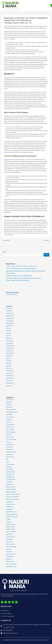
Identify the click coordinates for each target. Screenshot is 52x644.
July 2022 (8, 358)
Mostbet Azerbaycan (11, 492)
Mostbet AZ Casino (11, 487)
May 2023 (9, 333)
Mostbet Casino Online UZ (16, 23)
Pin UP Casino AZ (10, 544)
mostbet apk (9, 482)
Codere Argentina (10, 464)
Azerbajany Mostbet (11, 452)
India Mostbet (9, 469)
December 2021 (10, 376)
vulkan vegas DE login (11, 564)
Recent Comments (12, 292)
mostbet (33, 165)
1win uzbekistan (10, 417)
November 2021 (10, 378)
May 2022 (9, 363)
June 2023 (9, 331)
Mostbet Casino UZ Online (12, 499)
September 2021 (10, 383)
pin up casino (9, 542)
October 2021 (9, 381)
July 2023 (8, 328)
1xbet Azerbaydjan (11, 432)
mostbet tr (9, 519)
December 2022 (10, 346)
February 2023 (10, 341)
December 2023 (10, 316)
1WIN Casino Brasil (11, 410)
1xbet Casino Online (11, 439)
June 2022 (9, 361)
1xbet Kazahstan (10, 445)
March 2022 (9, 368)
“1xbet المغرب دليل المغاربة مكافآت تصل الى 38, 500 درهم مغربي (22, 266)
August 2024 (9, 308)
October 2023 (9, 321)
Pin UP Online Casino (11, 547)
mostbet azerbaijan (11, 489)
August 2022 (9, 356)
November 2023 (10, 318)
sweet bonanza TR (11, 554)
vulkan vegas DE (10, 562)
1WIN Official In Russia (12, 412)
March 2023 (9, 338)
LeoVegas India (10, 474)
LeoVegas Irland (10, 477)
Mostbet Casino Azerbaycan (13, 494)
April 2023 (9, 336)
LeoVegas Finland (10, 472)
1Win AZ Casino (10, 400)
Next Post (47, 240)
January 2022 (10, 373)
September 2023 (10, 323)
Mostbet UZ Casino (11, 524)
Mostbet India (9, 507)
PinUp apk (9, 549)
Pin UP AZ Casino (10, 537)
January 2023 (10, 343)
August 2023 (9, 326)
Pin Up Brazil (9, 539)
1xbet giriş (9, 442)
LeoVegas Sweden (11, 479)
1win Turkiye (9, 415)
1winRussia (9, 420)
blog (7, 459)
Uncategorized (10, 557)
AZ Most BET (9, 449)
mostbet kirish (10, 509)
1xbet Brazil (9, 435)
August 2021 (9, 386)
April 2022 (9, 366)
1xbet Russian (10, 447)
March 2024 (9, 311)
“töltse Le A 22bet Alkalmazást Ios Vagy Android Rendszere (21, 268)
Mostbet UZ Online (11, 529)
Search (4, 252)
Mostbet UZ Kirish (10, 527)
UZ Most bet (9, 559)
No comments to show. (12, 295)
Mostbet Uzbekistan (11, 532)
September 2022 (10, 353)
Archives (9, 306)
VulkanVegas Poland (11, 567)
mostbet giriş (9, 502)
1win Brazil (9, 405)
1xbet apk (8, 422)
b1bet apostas (10, 454)
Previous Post (6, 240)
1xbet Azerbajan (10, 430)
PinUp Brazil (9, 552)
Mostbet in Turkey (10, 504)
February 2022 (10, 371)
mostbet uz (9, 522)
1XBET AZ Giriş (10, 427)
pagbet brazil (9, 534)
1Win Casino (9, 407)
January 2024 (10, 313)
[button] (51, 5)
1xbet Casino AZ (10, 437)
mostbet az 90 (10, 484)
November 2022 (10, 348)
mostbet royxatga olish (12, 517)
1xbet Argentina (10, 425)
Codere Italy (9, 467)
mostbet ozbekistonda (12, 514)
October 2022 (9, 351)
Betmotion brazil (10, 457)
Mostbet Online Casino (12, 512)
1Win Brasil (9, 402)
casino (8, 462)
